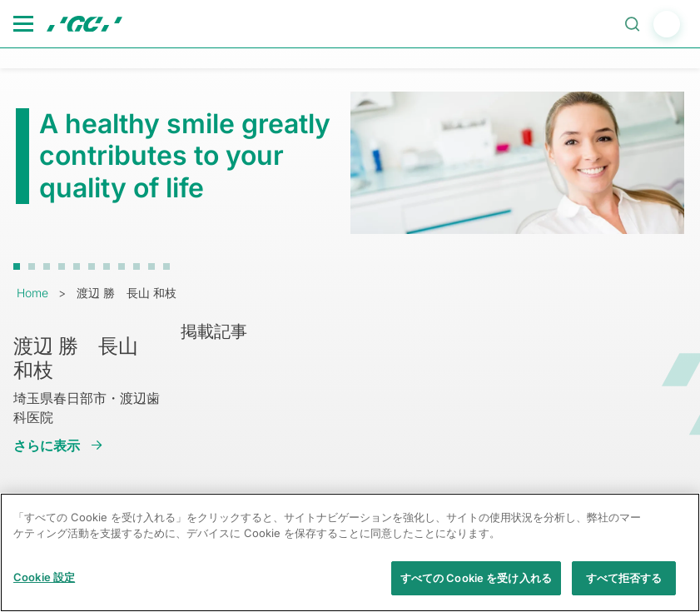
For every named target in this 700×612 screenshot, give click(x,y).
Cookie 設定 (44, 585)
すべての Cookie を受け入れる (476, 586)
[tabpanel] (350, 162)
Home (32, 293)
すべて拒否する (624, 586)
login (667, 24)
